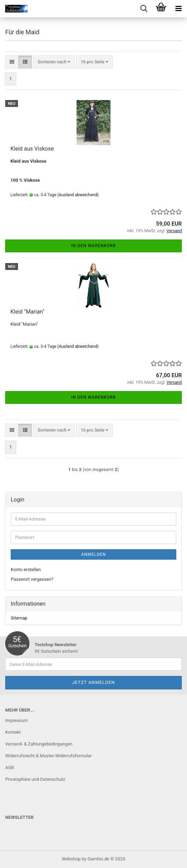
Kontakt (13, 732)
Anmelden (93, 554)
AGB (10, 767)
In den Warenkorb (94, 246)
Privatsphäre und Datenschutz (35, 779)
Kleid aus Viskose (32, 149)
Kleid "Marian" (27, 312)
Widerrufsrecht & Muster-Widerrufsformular (48, 756)
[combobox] (54, 62)
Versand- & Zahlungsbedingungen (39, 744)
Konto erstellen (26, 569)
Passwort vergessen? (32, 579)
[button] (12, 62)
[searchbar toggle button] (144, 9)
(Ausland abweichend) (78, 195)
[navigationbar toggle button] (178, 9)
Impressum (16, 720)
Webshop (71, 859)
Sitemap (19, 618)
